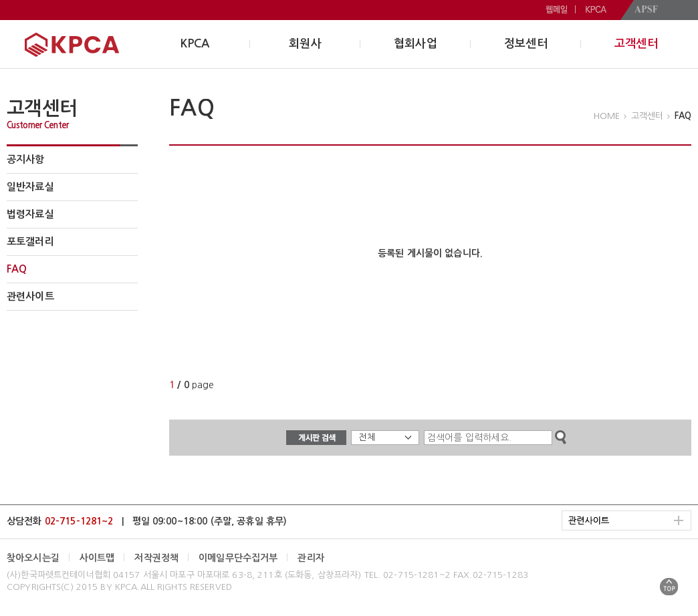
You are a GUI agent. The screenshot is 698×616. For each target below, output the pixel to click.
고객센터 (636, 44)
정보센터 (526, 44)
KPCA (195, 44)
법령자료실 (30, 214)
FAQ (17, 269)
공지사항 (26, 159)
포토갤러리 (30, 242)
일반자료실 (30, 187)
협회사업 (416, 44)
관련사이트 (30, 296)
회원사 (305, 44)
